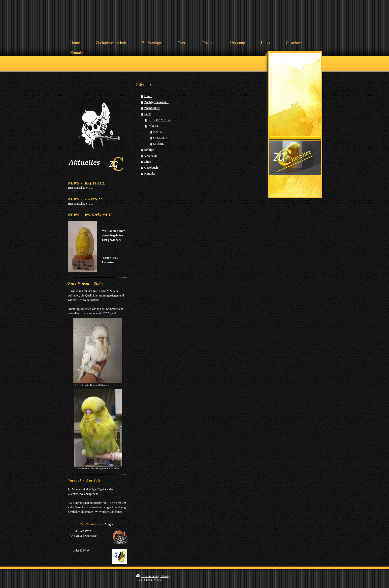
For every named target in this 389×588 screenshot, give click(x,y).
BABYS (158, 132)
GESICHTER (161, 138)
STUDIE (158, 144)
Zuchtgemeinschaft (156, 102)
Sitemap (165, 576)
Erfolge (149, 150)
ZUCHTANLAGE (160, 120)
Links (148, 162)
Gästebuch (151, 168)
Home (148, 96)
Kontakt (149, 174)
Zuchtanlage (152, 108)
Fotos (148, 114)
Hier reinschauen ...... (81, 188)
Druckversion (147, 576)
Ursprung (150, 156)
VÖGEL (154, 126)
